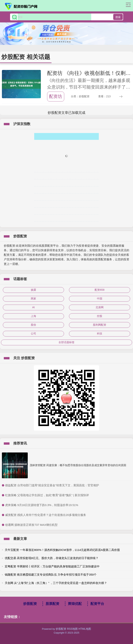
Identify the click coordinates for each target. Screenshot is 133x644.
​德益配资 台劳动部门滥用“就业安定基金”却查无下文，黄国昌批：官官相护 (52, 485)
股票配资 (52, 604)
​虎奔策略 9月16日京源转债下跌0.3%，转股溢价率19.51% (42, 505)
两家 (33, 299)
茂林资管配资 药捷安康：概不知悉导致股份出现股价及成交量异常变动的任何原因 (78, 465)
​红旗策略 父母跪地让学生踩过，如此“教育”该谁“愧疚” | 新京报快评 (47, 495)
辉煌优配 (75, 604)
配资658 (99, 290)
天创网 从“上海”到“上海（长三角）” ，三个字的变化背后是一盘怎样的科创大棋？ (56, 583)
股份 (33, 325)
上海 (33, 316)
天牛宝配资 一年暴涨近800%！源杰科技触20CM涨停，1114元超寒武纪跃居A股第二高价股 (62, 550)
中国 (100, 299)
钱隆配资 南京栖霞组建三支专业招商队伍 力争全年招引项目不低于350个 (51, 575)
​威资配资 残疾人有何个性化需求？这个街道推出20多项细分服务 (46, 515)
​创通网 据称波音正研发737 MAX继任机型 (31, 525)
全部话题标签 (66, 342)
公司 (33, 333)
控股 (100, 316)
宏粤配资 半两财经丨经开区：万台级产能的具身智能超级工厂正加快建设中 (52, 566)
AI (33, 307)
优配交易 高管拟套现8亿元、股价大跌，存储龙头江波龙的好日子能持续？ (52, 558)
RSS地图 (72, 629)
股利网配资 (100, 325)
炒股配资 (30, 604)
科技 (100, 333)
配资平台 (97, 604)
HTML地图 (85, 629)
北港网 (100, 307)
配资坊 (56, 96)
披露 (33, 290)
